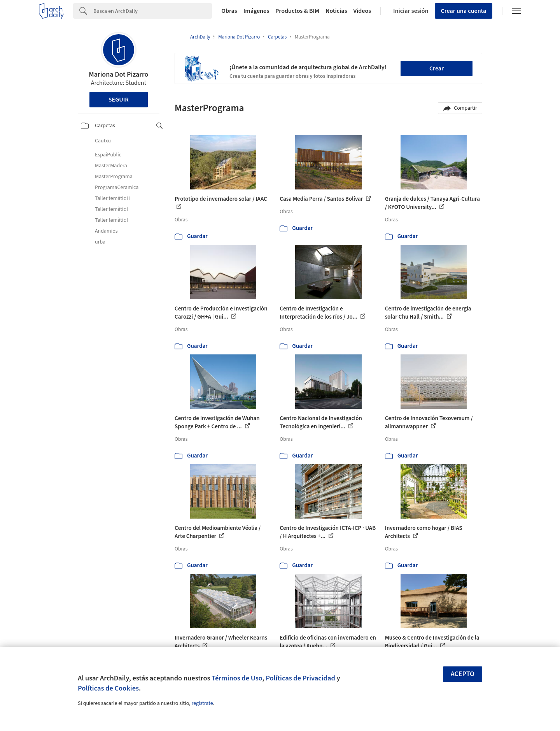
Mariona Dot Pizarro (118, 75)
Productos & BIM (297, 11)
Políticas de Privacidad (300, 678)
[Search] (153, 11)
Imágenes (256, 11)
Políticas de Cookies (108, 688)
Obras (229, 11)
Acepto (463, 674)
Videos (362, 11)
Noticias (336, 11)
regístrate (202, 703)
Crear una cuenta (464, 11)
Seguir (119, 100)
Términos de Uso (237, 678)
